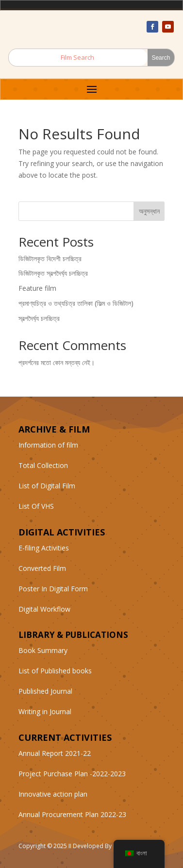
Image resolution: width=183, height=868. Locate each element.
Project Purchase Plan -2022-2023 (72, 774)
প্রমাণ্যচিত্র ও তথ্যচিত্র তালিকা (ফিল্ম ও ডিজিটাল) (76, 303)
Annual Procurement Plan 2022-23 (72, 814)
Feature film (37, 288)
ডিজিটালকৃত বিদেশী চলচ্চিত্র (50, 259)
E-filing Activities (44, 548)
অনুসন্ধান (149, 211)
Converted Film (42, 568)
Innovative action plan (53, 794)
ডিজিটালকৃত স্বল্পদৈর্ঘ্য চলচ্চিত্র (53, 273)
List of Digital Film (47, 486)
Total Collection (43, 465)
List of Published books (55, 671)
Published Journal (45, 691)
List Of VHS (36, 506)
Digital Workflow (44, 609)
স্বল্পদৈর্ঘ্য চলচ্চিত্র (39, 318)
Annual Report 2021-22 (55, 753)
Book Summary (43, 650)
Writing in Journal (45, 711)
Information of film (48, 445)
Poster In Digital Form (53, 589)
